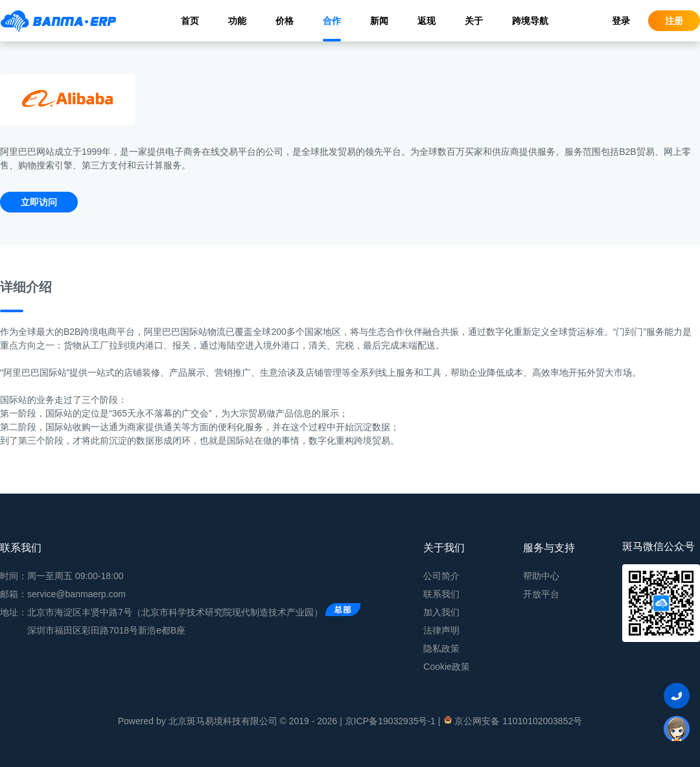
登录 (621, 21)
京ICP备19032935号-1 (390, 721)
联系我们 (441, 594)
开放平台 (541, 594)
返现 (426, 21)
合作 (332, 21)
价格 (285, 21)
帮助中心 (541, 576)
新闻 (379, 21)
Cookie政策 (447, 667)
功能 (237, 21)
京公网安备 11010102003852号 (512, 720)
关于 (474, 21)
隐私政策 (441, 648)
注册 (674, 21)
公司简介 (441, 576)
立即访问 (39, 202)
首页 (190, 21)
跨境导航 (530, 21)
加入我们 (441, 612)
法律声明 (441, 630)
